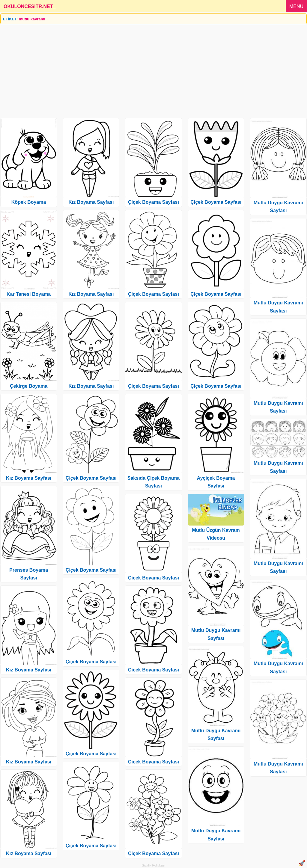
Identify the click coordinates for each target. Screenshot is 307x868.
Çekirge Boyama (29, 386)
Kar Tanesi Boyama (29, 294)
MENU (296, 6)
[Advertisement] (153, 69)
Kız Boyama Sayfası (29, 478)
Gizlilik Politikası (154, 865)
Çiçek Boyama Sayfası (91, 478)
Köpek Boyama (29, 202)
